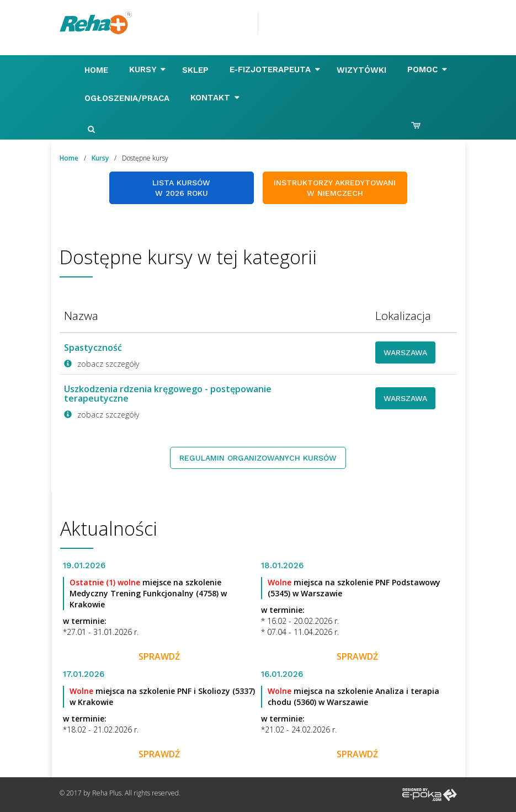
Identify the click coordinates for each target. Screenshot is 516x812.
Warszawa (405, 352)
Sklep (197, 70)
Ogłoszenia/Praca (128, 98)
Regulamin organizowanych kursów (258, 458)
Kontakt (215, 98)
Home (98, 70)
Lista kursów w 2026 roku (181, 188)
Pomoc (427, 70)
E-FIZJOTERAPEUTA (275, 70)
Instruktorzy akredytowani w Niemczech (335, 188)
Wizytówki (363, 70)
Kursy (147, 70)
